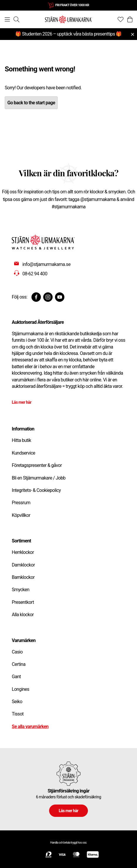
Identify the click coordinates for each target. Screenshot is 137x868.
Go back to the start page (31, 103)
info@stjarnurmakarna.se (46, 264)
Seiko (17, 702)
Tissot (18, 714)
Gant (16, 677)
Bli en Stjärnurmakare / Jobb (39, 478)
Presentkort (23, 602)
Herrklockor (23, 552)
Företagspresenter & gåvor (37, 465)
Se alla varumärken (30, 727)
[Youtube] (60, 297)
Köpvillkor (21, 515)
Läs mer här (22, 402)
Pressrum (21, 503)
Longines (20, 689)
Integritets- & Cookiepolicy (36, 490)
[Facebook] (36, 297)
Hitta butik (21, 440)
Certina (19, 664)
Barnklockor (23, 577)
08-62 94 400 (35, 274)
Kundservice (24, 453)
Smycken (21, 590)
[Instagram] (48, 297)
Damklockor (23, 565)
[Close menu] (133, 34)
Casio (17, 652)
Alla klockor (23, 615)
